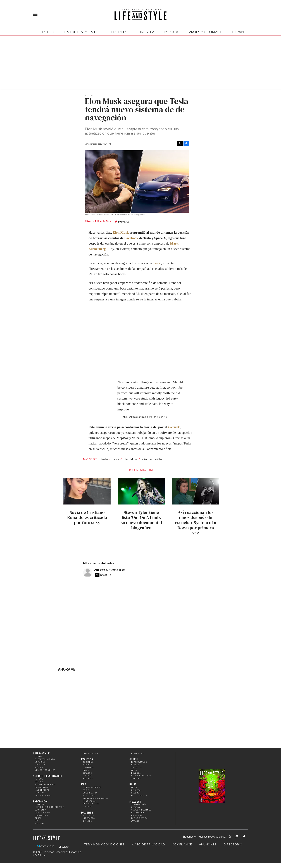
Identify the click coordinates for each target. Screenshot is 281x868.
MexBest (135, 802)
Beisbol (39, 782)
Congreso (89, 767)
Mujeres (40, 823)
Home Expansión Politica (49, 807)
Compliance (182, 845)
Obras (38, 818)
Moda (134, 770)
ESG (37, 821)
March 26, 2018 (158, 417)
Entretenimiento (81, 32)
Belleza (136, 773)
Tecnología (41, 815)
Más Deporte (42, 790)
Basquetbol (42, 787)
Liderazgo (89, 818)
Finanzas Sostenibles (96, 798)
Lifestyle (40, 793)
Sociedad (88, 779)
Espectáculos (139, 762)
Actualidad (90, 815)
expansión (242, 32)
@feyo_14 (123, 222)
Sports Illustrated (47, 776)
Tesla (157, 263)
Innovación (90, 801)
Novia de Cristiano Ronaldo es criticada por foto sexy (86, 517)
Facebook (131, 238)
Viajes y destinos (141, 810)
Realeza (136, 765)
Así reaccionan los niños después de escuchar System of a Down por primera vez (195, 523)
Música (171, 32)
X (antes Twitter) (153, 459)
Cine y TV (146, 32)
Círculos (136, 767)
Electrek (174, 427)
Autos (89, 96)
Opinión (88, 776)
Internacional (43, 813)
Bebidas (136, 807)
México (87, 765)
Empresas (40, 804)
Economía (40, 810)
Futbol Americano (45, 784)
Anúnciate (208, 845)
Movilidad (89, 796)
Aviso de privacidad (148, 845)
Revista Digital (43, 796)
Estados (87, 773)
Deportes (118, 32)
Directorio (233, 845)
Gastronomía (139, 804)
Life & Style (41, 754)
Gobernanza (90, 793)
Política (87, 759)
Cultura (136, 779)
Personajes (138, 813)
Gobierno (88, 762)
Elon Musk (130, 459)
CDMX (86, 770)
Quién (134, 759)
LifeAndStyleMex (247, 837)
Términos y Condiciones (104, 845)
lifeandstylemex (240, 837)
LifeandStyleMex (230, 837)
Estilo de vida (139, 796)
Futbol (39, 779)
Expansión (40, 802)
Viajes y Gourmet (205, 32)
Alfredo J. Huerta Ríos (109, 570)
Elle (133, 785)
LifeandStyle (91, 753)
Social (87, 790)
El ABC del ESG (91, 804)
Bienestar (137, 815)
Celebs (135, 793)
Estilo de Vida (139, 818)
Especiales (137, 753)
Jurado (135, 821)
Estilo (48, 32)
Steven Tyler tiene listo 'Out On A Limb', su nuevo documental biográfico (140, 520)
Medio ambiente (92, 787)
